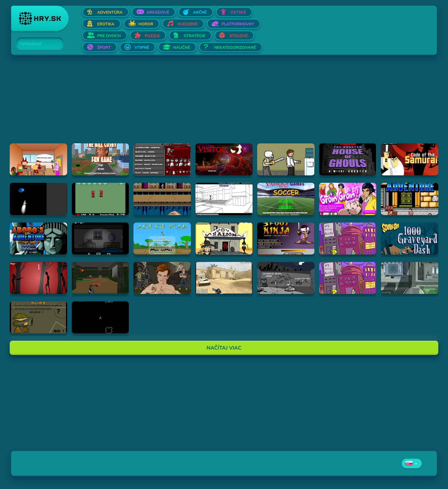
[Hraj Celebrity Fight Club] (162, 278)
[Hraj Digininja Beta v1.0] (100, 199)
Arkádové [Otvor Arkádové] (158, 12)
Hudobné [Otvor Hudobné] (187, 24)
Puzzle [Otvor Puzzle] (152, 36)
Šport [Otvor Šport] (104, 48)
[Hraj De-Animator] (38, 278)
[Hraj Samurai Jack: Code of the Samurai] (410, 159)
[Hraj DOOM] (100, 278)
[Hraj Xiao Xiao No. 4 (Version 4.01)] (224, 199)
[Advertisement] (183, 103)
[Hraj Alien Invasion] (38, 199)
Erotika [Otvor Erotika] (106, 24)
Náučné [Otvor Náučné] (182, 48)
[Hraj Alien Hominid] (348, 239)
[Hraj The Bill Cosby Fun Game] (100, 159)
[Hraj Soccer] (286, 199)
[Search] (37, 44)
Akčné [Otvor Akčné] (200, 12)
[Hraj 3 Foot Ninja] (286, 239)
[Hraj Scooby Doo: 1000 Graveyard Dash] (410, 239)
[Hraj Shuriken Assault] (162, 199)
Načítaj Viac (224, 348)
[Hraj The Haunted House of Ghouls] (348, 159)
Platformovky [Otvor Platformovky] (238, 24)
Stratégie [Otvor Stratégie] (195, 36)
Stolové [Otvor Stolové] (239, 36)
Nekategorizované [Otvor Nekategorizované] (235, 48)
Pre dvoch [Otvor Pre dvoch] (109, 36)
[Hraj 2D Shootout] (224, 239)
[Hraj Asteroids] (100, 317)
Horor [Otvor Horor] (146, 24)
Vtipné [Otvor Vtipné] (142, 48)
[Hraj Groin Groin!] (348, 199)
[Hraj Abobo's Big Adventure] (410, 199)
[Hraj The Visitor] (224, 159)
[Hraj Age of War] (162, 239)
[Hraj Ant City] (410, 278)
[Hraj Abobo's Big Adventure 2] (38, 239)
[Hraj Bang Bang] (286, 278)
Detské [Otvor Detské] (239, 12)
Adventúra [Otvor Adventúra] (110, 12)
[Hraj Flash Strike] (224, 278)
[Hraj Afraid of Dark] (100, 239)
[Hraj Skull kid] (286, 159)
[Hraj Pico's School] (38, 159)
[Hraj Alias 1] (38, 317)
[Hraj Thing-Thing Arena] (162, 159)
